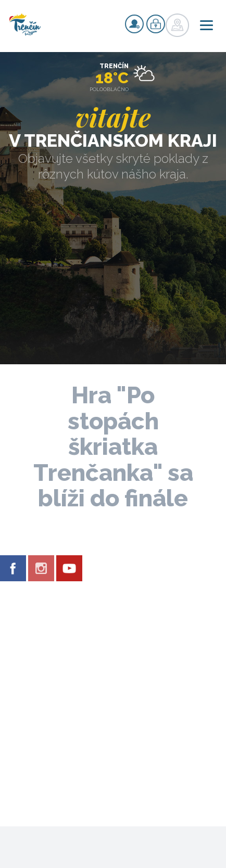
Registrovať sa (134, 24)
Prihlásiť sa (156, 24)
